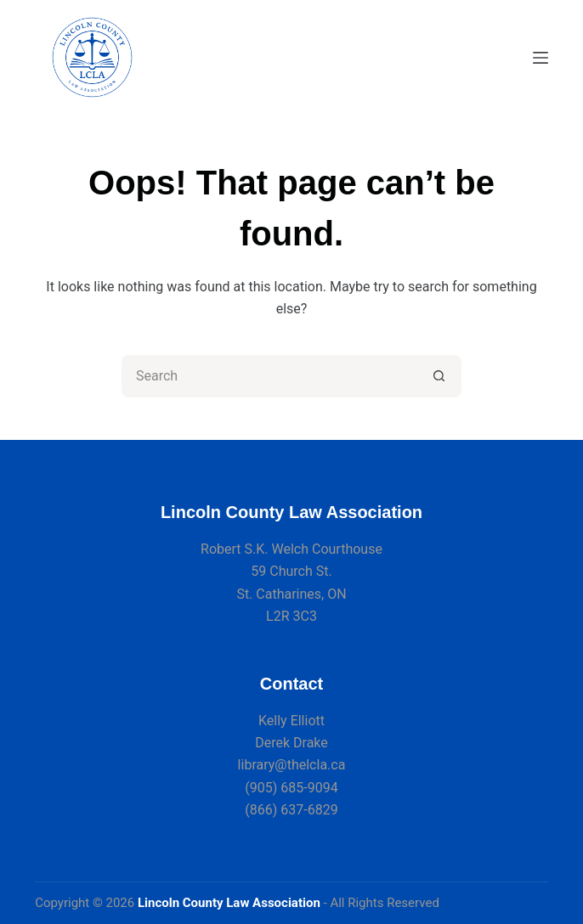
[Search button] (440, 376)
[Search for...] (270, 376)
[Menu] (541, 58)
